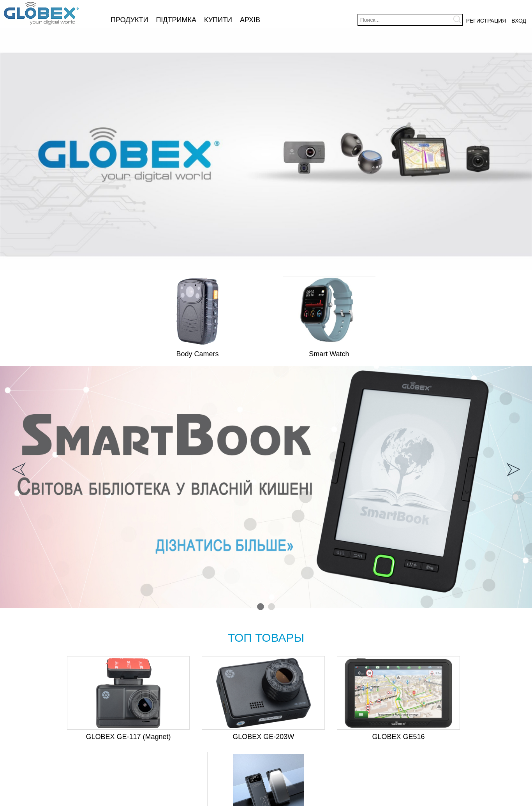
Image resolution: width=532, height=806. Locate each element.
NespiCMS (279, 800)
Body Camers (198, 354)
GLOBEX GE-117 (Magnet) (70, 737)
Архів (250, 20)
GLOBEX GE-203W (201, 737)
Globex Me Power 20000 (462, 737)
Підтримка (176, 20)
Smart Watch (329, 354)
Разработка (255, 800)
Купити (218, 20)
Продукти (129, 20)
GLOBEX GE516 (331, 737)
